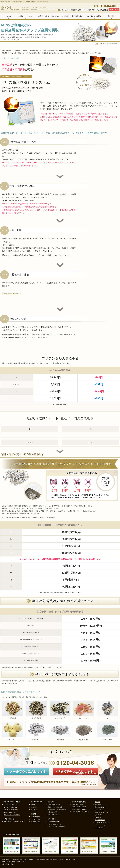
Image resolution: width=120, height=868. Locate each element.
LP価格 (33, 804)
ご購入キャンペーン (26, 16)
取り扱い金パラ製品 (94, 16)
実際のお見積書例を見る (12, 293)
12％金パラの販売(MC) (11, 807)
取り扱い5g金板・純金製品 (79, 809)
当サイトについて (100, 825)
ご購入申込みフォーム (54, 824)
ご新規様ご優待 (52, 812)
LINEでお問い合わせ (54, 804)
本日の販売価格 (36, 817)
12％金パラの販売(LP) (10, 804)
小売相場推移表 (77, 16)
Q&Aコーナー (99, 815)
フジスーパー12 (99, 810)
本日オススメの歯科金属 (60, 16)
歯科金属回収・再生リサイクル (103, 812)
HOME (9, 16)
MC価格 (34, 807)
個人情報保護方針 (100, 820)
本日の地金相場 (36, 822)
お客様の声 (98, 817)
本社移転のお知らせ (101, 807)
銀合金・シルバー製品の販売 (12, 815)
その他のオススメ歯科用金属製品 (57, 810)
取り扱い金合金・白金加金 (79, 807)
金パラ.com (10, 8)
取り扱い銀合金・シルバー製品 (80, 812)
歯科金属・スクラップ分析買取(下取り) (15, 821)
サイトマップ (99, 828)
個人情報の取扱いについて (103, 823)
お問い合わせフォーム (54, 822)
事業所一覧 (98, 804)
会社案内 (97, 802)
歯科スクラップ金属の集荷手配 (56, 827)
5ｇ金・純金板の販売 (10, 812)
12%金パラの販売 (43, 16)
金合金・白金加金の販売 (11, 810)
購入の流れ (111, 16)
